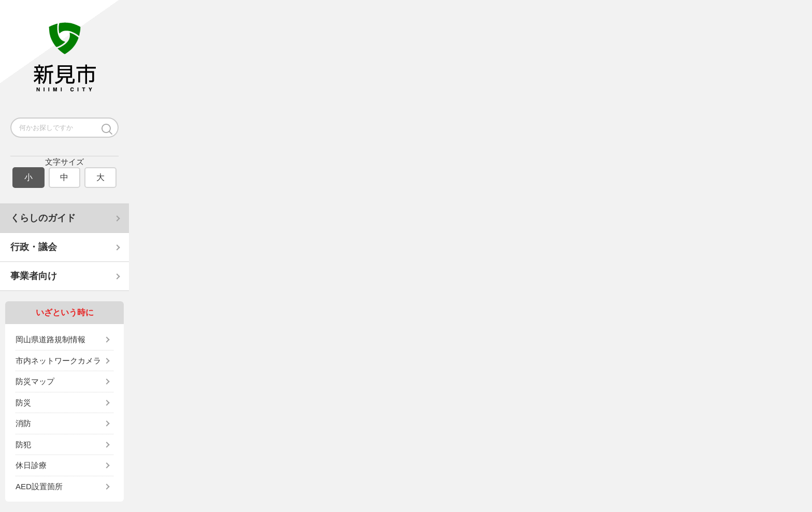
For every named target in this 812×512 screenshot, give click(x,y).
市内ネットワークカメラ (58, 361)
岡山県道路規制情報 (50, 339)
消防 (23, 423)
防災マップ (35, 381)
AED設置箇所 (39, 486)
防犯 (23, 444)
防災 (23, 403)
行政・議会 (34, 247)
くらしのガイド (43, 218)
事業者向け (34, 276)
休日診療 (31, 465)
